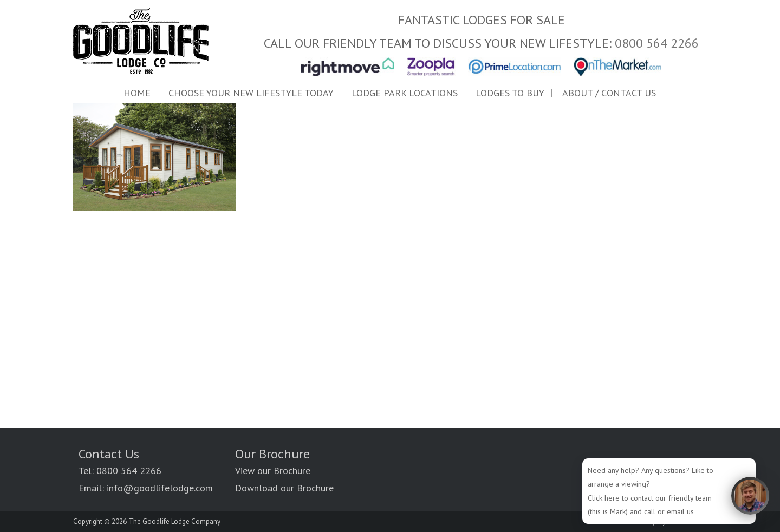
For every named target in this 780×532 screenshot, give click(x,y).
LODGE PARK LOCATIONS (405, 93)
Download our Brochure (284, 488)
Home (137, 93)
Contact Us (109, 454)
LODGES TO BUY (510, 93)
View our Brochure (273, 471)
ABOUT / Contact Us (609, 93)
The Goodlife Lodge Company (174, 521)
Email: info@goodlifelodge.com (146, 488)
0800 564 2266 (657, 43)
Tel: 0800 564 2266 (120, 471)
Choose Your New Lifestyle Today (251, 93)
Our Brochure (272, 454)
